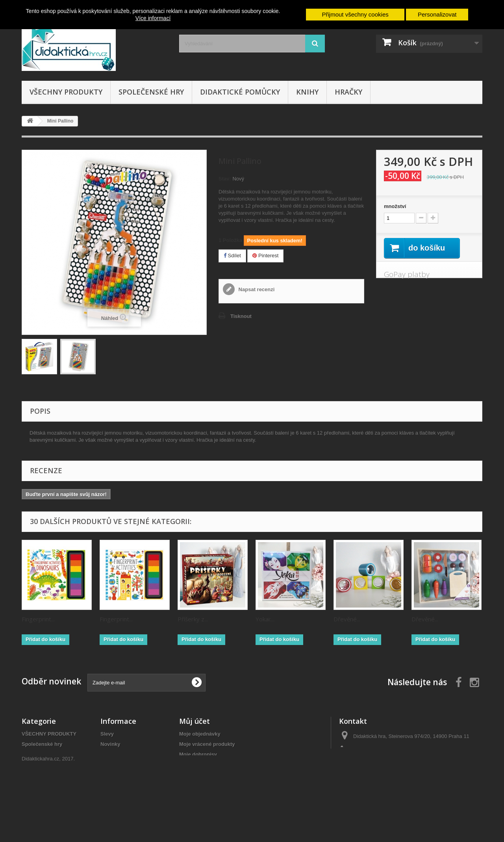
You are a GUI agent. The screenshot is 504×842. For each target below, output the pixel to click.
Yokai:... (265, 619)
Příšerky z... (193, 619)
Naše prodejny (118, 765)
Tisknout (241, 316)
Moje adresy (194, 765)
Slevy (107, 734)
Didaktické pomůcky (240, 92)
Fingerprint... (38, 619)
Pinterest (265, 256)
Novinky (110, 744)
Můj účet (195, 721)
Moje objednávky (200, 734)
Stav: (225, 179)
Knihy (307, 92)
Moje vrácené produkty (207, 744)
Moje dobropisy (198, 754)
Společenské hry (151, 92)
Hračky (348, 92)
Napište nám (116, 775)
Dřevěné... (347, 619)
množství (395, 206)
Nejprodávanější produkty (132, 754)
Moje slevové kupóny (205, 785)
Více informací (153, 18)
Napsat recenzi (256, 289)
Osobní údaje (195, 775)
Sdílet (232, 256)
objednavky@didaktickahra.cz (404, 765)
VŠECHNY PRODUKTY (66, 92)
